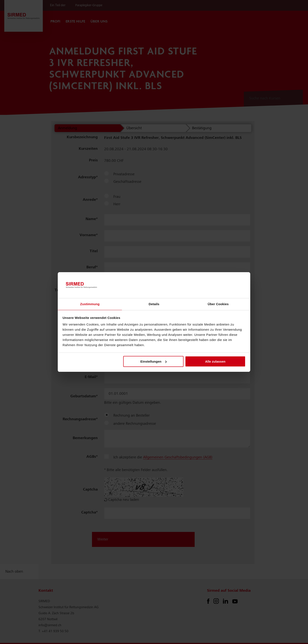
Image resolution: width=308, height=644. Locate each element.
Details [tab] (154, 304)
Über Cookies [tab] (218, 304)
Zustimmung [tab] (90, 304)
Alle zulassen (215, 361)
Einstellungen (153, 361)
